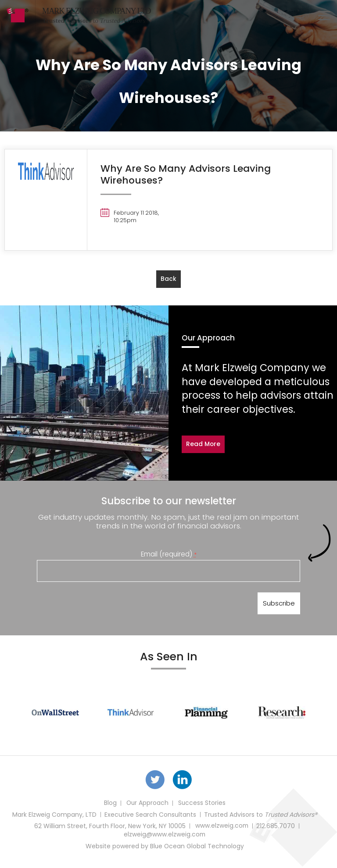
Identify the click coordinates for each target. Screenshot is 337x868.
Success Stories (202, 805)
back (168, 279)
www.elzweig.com (222, 828)
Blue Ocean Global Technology (197, 848)
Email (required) (169, 554)
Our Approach (147, 805)
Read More (203, 444)
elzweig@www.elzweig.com (165, 836)
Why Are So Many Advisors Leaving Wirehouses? (186, 174)
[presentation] (104, 605)
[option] (55, 713)
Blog (109, 805)
